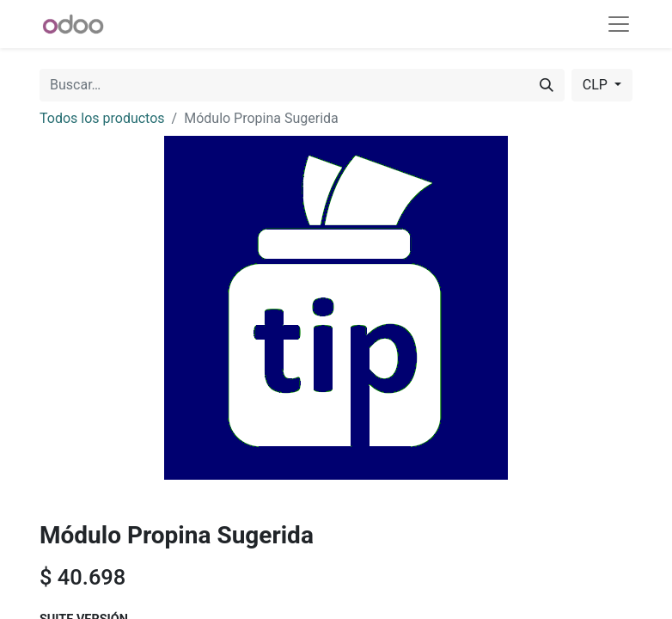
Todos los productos (102, 118)
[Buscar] (547, 85)
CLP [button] (597, 85)
